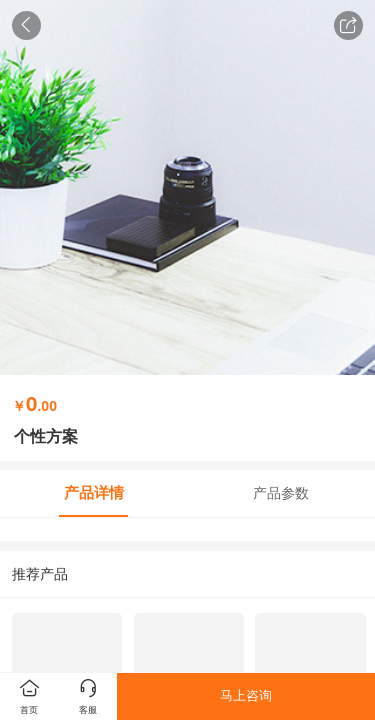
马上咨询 (246, 695)
